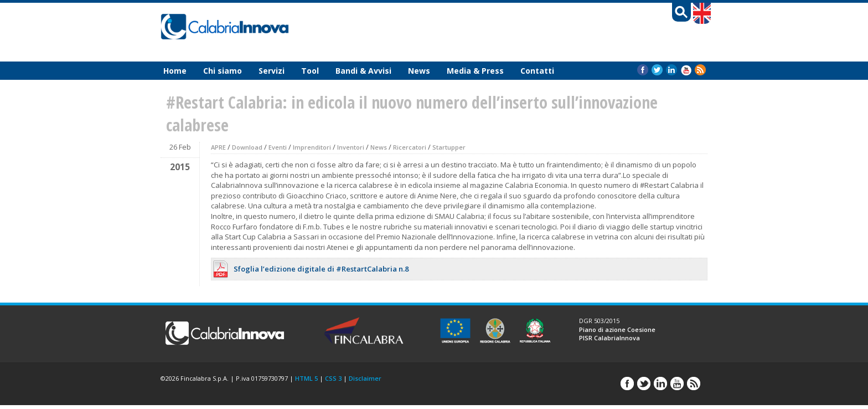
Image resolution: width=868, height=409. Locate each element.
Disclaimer (365, 378)
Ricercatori (410, 147)
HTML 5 (306, 378)
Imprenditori (312, 147)
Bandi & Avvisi (363, 71)
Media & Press (475, 71)
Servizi (272, 71)
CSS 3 (333, 378)
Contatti (537, 71)
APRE (218, 147)
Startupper (449, 147)
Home (175, 71)
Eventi (278, 147)
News (419, 71)
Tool (310, 71)
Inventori (351, 147)
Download (247, 147)
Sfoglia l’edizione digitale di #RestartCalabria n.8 (321, 269)
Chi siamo (223, 71)
